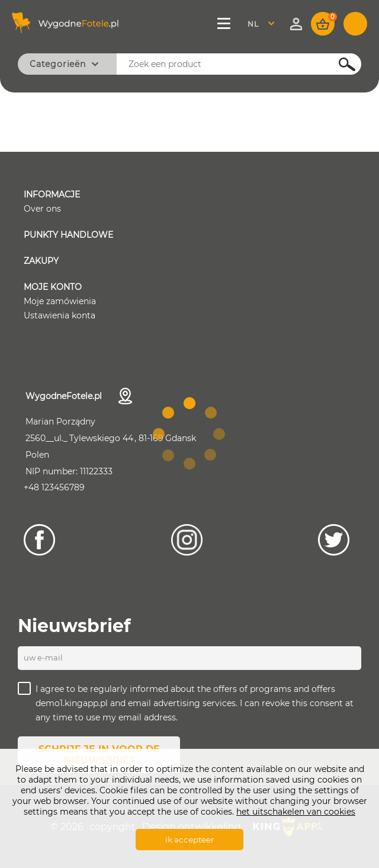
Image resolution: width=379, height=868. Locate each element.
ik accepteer (189, 840)
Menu (225, 24)
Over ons (42, 209)
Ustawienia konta (60, 315)
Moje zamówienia (60, 301)
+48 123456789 (54, 487)
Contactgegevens (125, 396)
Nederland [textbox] (261, 24)
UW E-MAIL (43, 658)
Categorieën (58, 64)
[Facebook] (39, 540)
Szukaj (341, 64)
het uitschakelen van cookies (296, 812)
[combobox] (264, 24)
